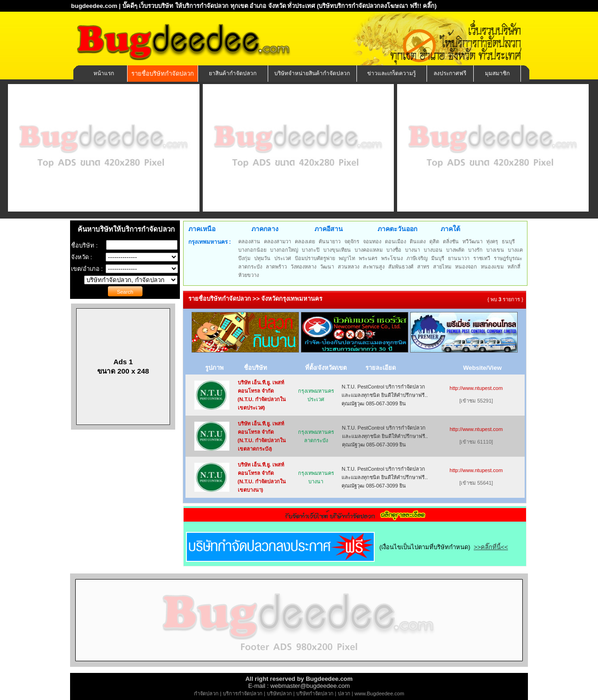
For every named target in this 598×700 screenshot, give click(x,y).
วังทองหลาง (303, 267)
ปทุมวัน (262, 258)
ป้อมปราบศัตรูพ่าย (315, 258)
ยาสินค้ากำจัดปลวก (233, 73)
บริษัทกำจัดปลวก (315, 693)
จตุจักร (352, 241)
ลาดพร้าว (276, 267)
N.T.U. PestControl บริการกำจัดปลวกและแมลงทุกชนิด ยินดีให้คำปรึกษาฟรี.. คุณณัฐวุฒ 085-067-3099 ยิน (384, 395)
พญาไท (347, 258)
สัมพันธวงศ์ (401, 267)
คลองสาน (249, 241)
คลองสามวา (278, 241)
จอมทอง (372, 241)
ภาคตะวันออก (397, 229)
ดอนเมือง (395, 241)
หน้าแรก (104, 73)
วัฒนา (327, 267)
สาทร (423, 267)
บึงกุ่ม (244, 258)
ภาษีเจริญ (417, 258)
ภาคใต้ (450, 229)
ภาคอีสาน (329, 229)
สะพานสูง (374, 267)
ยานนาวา (459, 258)
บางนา (413, 250)
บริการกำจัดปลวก (243, 693)
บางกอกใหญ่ (284, 250)
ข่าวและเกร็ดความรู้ (392, 73)
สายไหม (442, 267)
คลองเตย (305, 241)
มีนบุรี (438, 258)
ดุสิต (434, 241)
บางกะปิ (311, 250)
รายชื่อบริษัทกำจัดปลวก (163, 74)
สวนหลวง (349, 267)
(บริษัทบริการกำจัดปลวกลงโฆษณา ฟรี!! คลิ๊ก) (377, 6)
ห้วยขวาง (249, 275)
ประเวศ (283, 258)
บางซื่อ (394, 250)
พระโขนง (392, 258)
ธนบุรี (508, 241)
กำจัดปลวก (206, 693)
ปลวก (344, 693)
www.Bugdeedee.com (379, 693)
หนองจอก (466, 267)
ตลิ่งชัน (451, 241)
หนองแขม (492, 267)
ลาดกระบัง (250, 267)
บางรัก (475, 250)
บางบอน (433, 250)
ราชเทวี (482, 258)
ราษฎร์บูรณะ (508, 258)
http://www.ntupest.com (476, 388)
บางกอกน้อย (252, 250)
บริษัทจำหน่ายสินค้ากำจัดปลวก (312, 73)
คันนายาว (330, 241)
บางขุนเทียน (337, 250)
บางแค (515, 250)
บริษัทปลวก (279, 693)
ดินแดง (418, 241)
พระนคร (368, 258)
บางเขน (495, 250)
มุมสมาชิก (497, 73)
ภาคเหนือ (202, 229)
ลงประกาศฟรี (450, 73)
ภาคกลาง (265, 229)
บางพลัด (455, 250)
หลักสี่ (514, 267)
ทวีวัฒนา (473, 241)
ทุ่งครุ (492, 241)
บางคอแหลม (369, 250)
